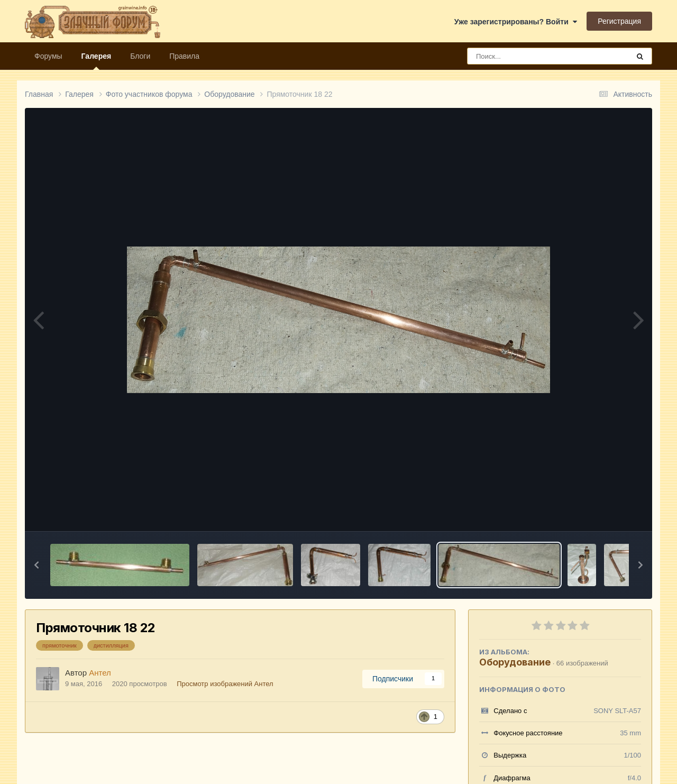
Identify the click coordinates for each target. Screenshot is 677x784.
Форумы (48, 56)
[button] (36, 565)
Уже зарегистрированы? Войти (516, 22)
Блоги (140, 56)
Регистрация (619, 21)
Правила (184, 56)
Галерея (97, 61)
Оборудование (515, 662)
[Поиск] (529, 56)
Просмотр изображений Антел (225, 684)
